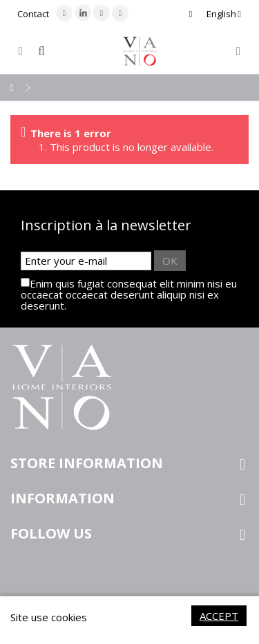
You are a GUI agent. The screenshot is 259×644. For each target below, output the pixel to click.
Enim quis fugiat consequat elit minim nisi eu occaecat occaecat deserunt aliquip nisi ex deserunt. (129, 294)
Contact (33, 14)
